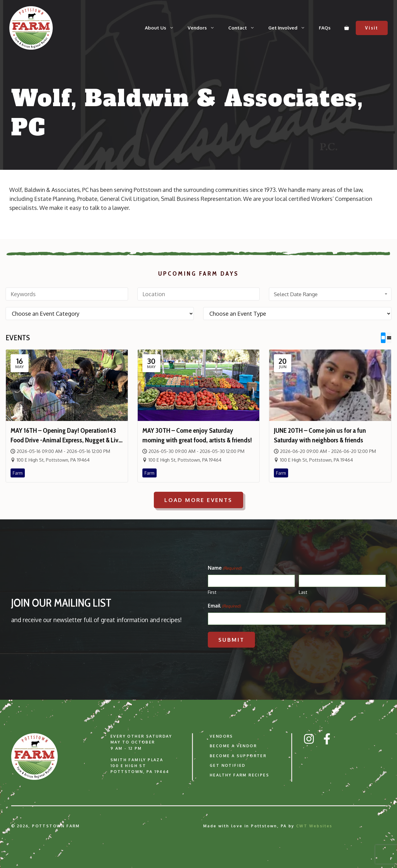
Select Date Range (331, 294)
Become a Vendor (233, 746)
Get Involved (290, 28)
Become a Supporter (238, 755)
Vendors (205, 28)
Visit (372, 28)
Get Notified (228, 765)
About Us (163, 28)
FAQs (325, 28)
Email (224, 606)
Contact (245, 28)
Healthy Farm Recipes (239, 775)
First (212, 592)
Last (303, 592)
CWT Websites (314, 826)
